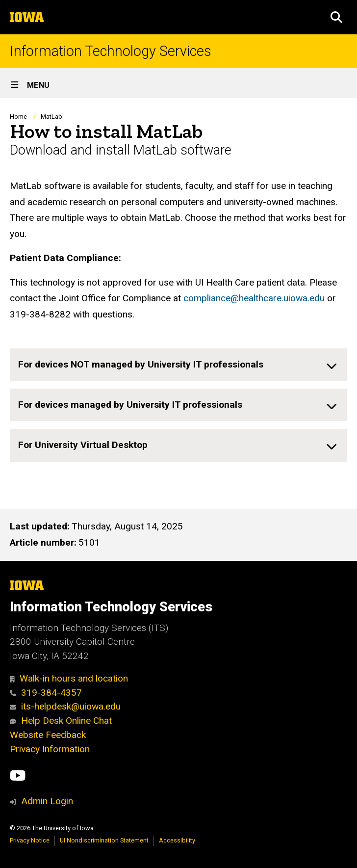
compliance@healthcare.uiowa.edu (254, 298)
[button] (336, 17)
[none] (178, 365)
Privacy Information (50, 749)
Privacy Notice (30, 840)
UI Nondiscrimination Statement (104, 840)
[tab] (178, 365)
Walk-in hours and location (69, 678)
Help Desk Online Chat (61, 721)
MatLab (51, 117)
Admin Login (47, 801)
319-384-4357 (46, 693)
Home (18, 117)
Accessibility (177, 840)
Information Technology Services (111, 51)
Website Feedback (48, 735)
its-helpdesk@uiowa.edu (65, 706)
